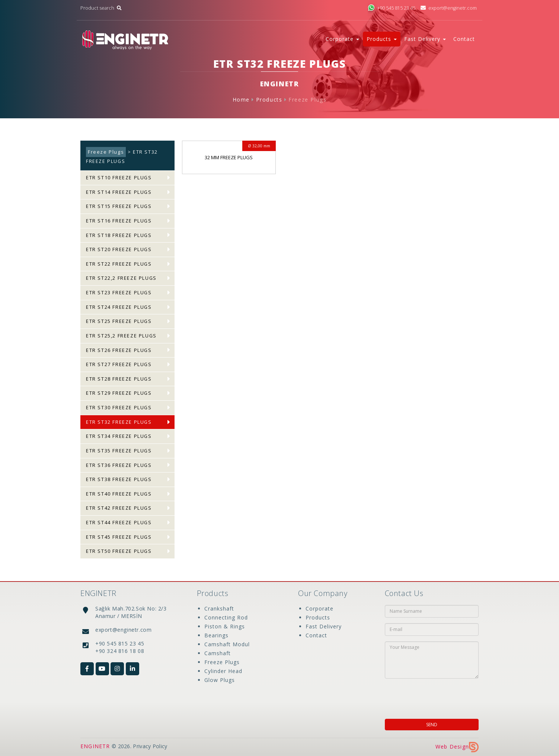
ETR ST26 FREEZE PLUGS (119, 350)
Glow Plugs (220, 680)
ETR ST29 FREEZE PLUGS (119, 393)
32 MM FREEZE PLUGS (229, 157)
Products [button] (382, 39)
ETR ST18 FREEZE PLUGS (119, 235)
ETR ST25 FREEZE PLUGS (119, 321)
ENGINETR (95, 746)
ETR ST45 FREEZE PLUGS (119, 537)
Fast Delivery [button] (425, 39)
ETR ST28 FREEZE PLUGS (119, 379)
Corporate (320, 608)
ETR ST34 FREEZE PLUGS (119, 436)
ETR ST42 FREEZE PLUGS (119, 508)
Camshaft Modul (227, 644)
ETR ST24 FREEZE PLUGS (119, 307)
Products (269, 100)
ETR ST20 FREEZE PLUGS (119, 249)
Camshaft (218, 653)
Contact (464, 39)
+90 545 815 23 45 (392, 8)
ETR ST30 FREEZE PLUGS (119, 408)
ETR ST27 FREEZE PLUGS (119, 364)
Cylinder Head (223, 671)
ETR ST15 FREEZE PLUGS (119, 206)
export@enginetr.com (449, 8)
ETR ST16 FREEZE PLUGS (119, 221)
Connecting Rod (226, 617)
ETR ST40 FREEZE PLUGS (119, 494)
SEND (432, 725)
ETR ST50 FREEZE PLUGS (119, 551)
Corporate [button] (342, 39)
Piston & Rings (225, 626)
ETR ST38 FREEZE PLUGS (119, 479)
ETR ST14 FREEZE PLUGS (119, 192)
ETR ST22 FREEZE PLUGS (119, 264)
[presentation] (433, 696)
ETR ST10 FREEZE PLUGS (119, 178)
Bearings (216, 635)
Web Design (457, 747)
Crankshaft (219, 608)
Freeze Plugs (307, 100)
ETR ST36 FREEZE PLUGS (119, 465)
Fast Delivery (324, 626)
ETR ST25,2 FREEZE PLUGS (121, 336)
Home (241, 100)
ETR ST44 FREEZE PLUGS (119, 523)
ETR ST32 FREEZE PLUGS (119, 422)
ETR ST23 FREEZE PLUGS (119, 293)
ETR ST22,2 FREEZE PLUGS (121, 278)
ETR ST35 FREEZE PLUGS (119, 451)
